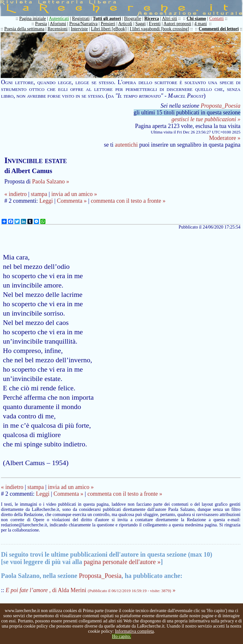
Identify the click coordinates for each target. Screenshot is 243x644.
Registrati (81, 19)
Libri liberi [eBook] (109, 29)
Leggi (46, 201)
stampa (39, 194)
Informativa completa (134, 631)
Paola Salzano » (50, 181)
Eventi (155, 24)
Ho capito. (121, 636)
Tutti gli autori (107, 19)
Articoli (125, 24)
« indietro (15, 194)
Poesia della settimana (24, 29)
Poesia (41, 24)
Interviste (79, 29)
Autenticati (59, 19)
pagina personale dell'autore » (122, 562)
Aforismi (58, 24)
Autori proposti (177, 24)
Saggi (141, 24)
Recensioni (58, 29)
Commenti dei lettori (219, 29)
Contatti (216, 19)
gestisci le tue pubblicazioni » (206, 119)
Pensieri (108, 24)
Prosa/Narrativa (83, 24)
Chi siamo (196, 19)
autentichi (126, 145)
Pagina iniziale (33, 19)
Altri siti (169, 19)
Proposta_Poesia (221, 106)
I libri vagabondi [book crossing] (159, 29)
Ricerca (152, 19)
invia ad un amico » (74, 194)
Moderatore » (225, 138)
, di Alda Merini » (91, 590)
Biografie (133, 19)
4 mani (201, 24)
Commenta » (72, 201)
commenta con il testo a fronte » (128, 201)
